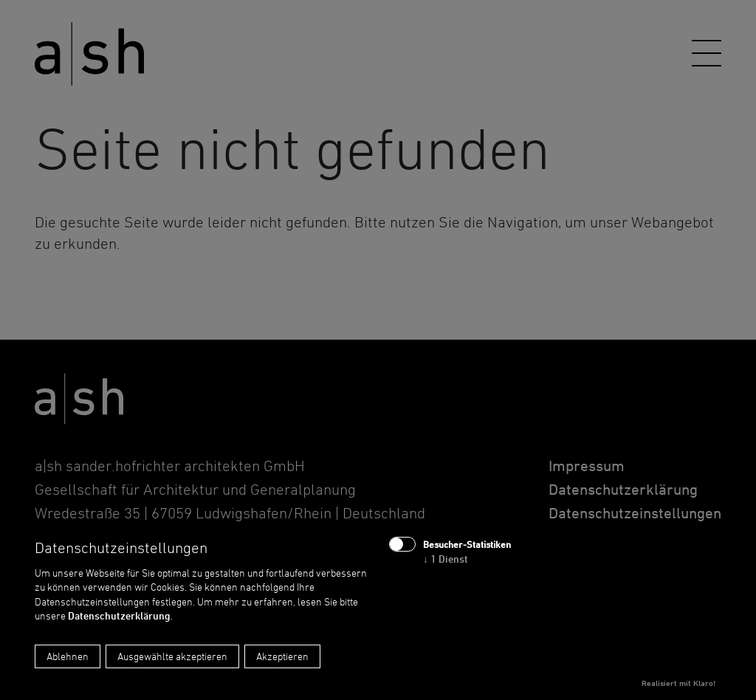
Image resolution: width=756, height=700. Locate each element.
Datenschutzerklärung (119, 615)
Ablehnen (68, 656)
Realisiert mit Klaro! (678, 683)
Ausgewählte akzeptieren (172, 656)
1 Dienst (446, 559)
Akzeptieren (282, 656)
